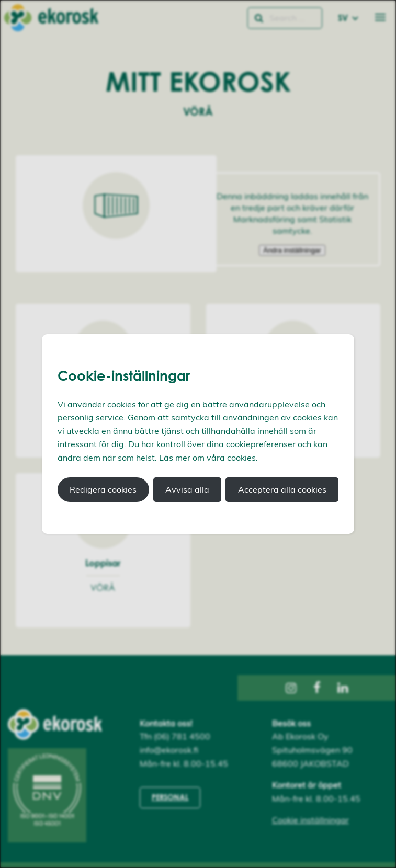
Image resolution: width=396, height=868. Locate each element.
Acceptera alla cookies (282, 489)
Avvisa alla (187, 489)
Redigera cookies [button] (103, 489)
